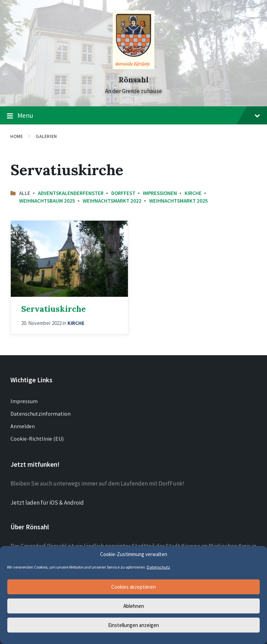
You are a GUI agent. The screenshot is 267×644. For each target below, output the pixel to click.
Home (17, 136)
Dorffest (123, 193)
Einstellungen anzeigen (133, 625)
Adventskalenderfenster (71, 193)
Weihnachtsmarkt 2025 (179, 201)
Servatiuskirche (54, 309)
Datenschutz (158, 567)
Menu (133, 116)
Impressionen (160, 193)
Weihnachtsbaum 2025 (47, 201)
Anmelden (23, 426)
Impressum (24, 401)
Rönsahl (134, 80)
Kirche (193, 193)
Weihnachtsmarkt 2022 (112, 201)
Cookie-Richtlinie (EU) (37, 439)
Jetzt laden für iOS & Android (47, 503)
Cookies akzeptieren (133, 587)
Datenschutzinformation (41, 414)
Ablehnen (134, 606)
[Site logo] (133, 67)
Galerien (46, 136)
